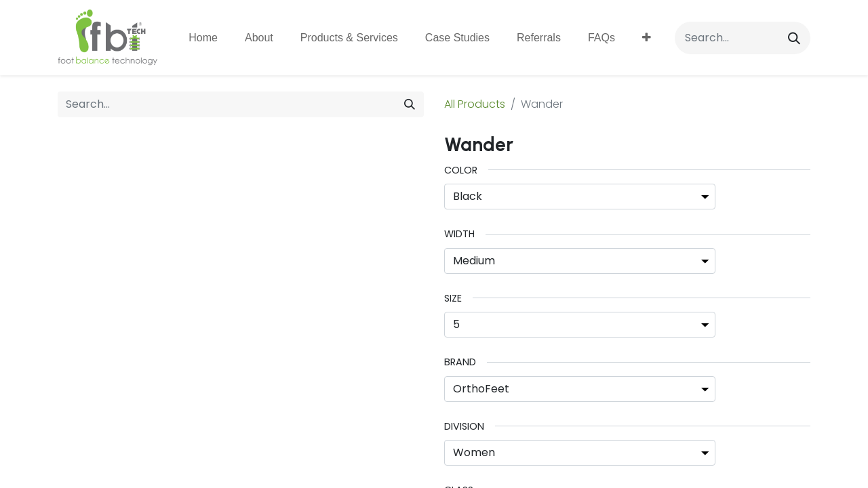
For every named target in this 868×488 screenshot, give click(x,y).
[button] (647, 38)
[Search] (794, 38)
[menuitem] (203, 38)
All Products (475, 104)
